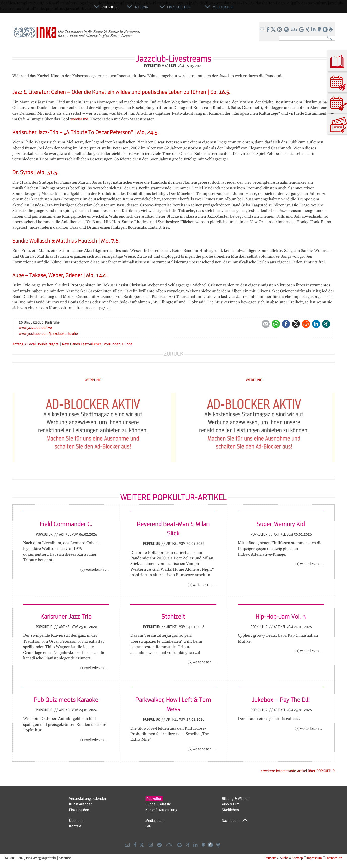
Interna (141, 7)
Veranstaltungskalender (88, 798)
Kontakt (75, 826)
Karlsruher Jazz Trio (66, 616)
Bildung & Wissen (236, 798)
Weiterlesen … (97, 569)
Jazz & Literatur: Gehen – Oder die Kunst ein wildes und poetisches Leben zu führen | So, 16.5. (121, 92)
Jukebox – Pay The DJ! (281, 699)
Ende (128, 344)
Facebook (286, 324)
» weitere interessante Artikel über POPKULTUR (298, 771)
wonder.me (79, 119)
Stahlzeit (173, 616)
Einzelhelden (79, 810)
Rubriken (110, 7)
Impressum (314, 858)
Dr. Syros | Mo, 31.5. (35, 172)
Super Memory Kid (281, 524)
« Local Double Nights (42, 344)
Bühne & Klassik (158, 804)
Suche (284, 858)
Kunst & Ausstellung (161, 810)
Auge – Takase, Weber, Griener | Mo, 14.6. (60, 275)
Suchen (331, 38)
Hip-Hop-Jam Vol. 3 (281, 616)
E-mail (266, 324)
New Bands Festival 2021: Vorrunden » (93, 344)
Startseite (270, 858)
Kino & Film (231, 804)
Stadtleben (230, 810)
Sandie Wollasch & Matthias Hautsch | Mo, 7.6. (66, 240)
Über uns (76, 820)
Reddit (306, 324)
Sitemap (297, 858)
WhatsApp (276, 324)
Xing (326, 324)
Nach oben (230, 820)
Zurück (174, 353)
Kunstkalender (80, 804)
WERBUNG (93, 380)
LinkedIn (316, 324)
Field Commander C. (66, 524)
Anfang (18, 344)
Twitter (296, 324)
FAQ (148, 826)
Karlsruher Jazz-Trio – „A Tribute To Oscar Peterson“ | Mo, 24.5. (85, 132)
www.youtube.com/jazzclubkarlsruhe (48, 333)
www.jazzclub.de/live (35, 327)
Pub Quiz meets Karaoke (66, 699)
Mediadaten (154, 820)
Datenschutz (334, 858)
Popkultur (45, 534)
